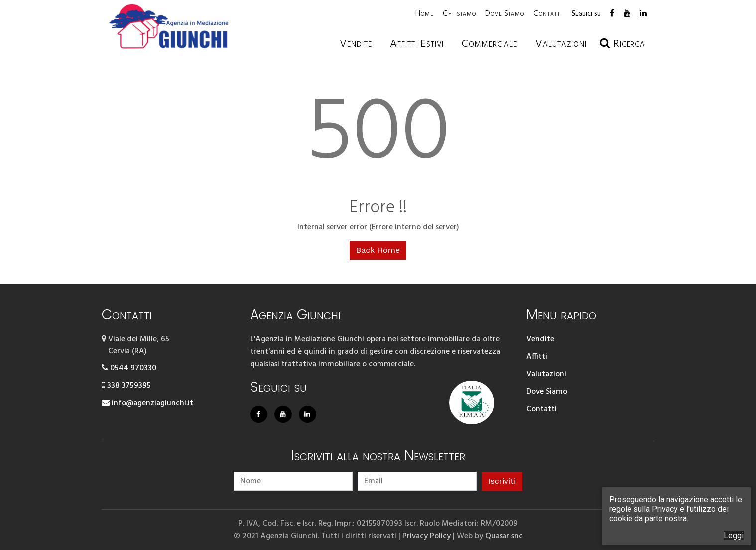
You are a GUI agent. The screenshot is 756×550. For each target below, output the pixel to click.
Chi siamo (459, 14)
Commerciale (490, 44)
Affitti (537, 357)
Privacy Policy (427, 536)
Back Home (378, 250)
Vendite (356, 44)
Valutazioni (546, 374)
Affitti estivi (417, 44)
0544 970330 (129, 368)
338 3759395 (126, 386)
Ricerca (623, 44)
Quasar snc (504, 536)
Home (425, 14)
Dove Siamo (505, 14)
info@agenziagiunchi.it (147, 403)
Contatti (548, 14)
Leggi (734, 535)
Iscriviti (502, 481)
